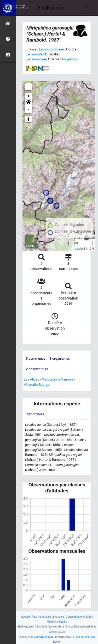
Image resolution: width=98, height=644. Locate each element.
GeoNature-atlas (44, 637)
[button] (28, 103)
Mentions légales (57, 622)
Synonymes (36, 414)
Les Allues (31, 379)
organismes (60, 358)
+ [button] (29, 96)
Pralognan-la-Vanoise (57, 379)
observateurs (37, 369)
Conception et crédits (79, 617)
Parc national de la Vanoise (48, 617)
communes (36, 358)
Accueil (25, 617)
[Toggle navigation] (87, 8)
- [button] (29, 110)
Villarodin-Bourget (37, 385)
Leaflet (79, 249)
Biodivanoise (51, 8)
